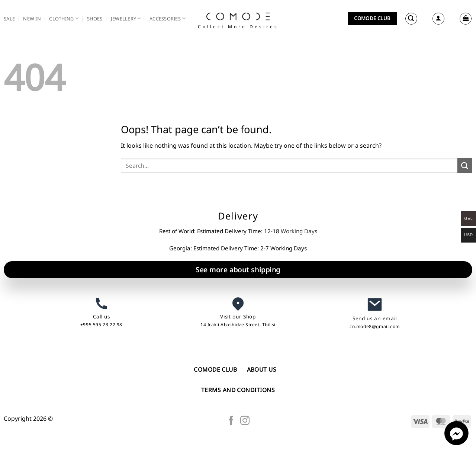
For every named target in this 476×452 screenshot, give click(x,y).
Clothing (64, 18)
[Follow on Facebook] (231, 421)
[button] (411, 19)
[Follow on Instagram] (245, 421)
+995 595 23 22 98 (101, 325)
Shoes (95, 19)
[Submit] (465, 165)
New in (32, 19)
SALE (9, 19)
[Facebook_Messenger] (456, 443)
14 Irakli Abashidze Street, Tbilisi (238, 325)
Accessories (168, 18)
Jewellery (126, 18)
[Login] (438, 19)
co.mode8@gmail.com (375, 326)
